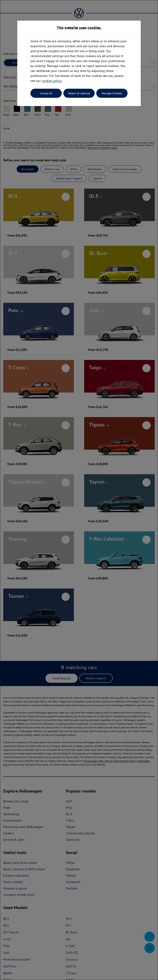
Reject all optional (79, 93)
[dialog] (79, 490)
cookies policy (52, 81)
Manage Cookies (112, 93)
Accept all (46, 93)
